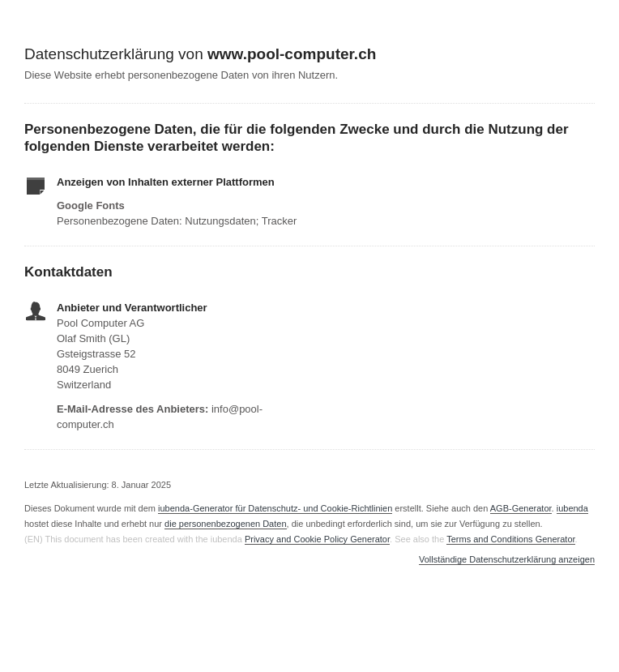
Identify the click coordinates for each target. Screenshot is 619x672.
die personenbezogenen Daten (225, 524)
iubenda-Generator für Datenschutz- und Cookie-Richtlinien (275, 508)
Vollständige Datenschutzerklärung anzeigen (507, 560)
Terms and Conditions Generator (510, 539)
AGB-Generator (521, 508)
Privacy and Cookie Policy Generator (317, 539)
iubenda (572, 508)
